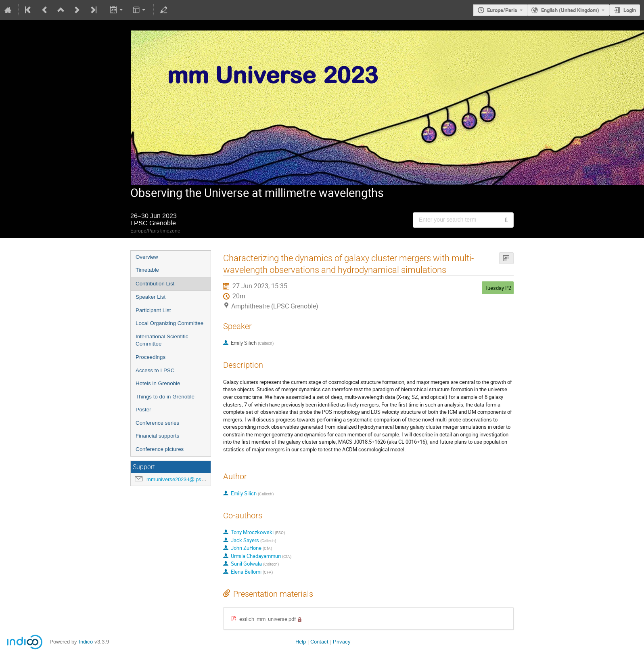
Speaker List (151, 297)
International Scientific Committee (162, 340)
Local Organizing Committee (169, 323)
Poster (143, 410)
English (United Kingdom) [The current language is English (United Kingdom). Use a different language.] (570, 10)
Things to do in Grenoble (165, 397)
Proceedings (151, 357)
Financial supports (157, 436)
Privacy (342, 642)
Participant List (153, 310)
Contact (319, 642)
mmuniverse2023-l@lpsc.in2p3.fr (185, 479)
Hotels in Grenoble (158, 383)
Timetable (147, 270)
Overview (147, 257)
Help (301, 642)
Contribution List (155, 284)
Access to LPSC (155, 370)
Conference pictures (160, 449)
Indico (86, 642)
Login (630, 10)
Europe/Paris (502, 10)
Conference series (157, 423)
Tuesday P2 (498, 288)
